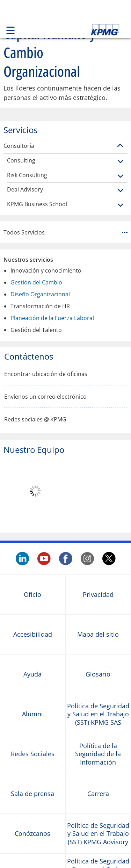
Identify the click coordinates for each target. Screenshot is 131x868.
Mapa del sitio (98, 634)
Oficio (32, 595)
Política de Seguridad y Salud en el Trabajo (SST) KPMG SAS (98, 714)
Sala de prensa (32, 794)
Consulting (21, 161)
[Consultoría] (120, 146)
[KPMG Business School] (121, 205)
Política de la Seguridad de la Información (98, 754)
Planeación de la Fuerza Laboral (52, 318)
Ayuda (32, 674)
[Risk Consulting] (121, 176)
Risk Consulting (27, 175)
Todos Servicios (65, 232)
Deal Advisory (25, 190)
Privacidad (98, 595)
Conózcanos (32, 834)
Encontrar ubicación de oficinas (46, 374)
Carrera (98, 794)
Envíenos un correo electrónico (45, 397)
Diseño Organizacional (40, 294)
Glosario (98, 674)
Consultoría (19, 146)
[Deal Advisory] (121, 191)
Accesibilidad (33, 634)
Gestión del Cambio (36, 282)
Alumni (32, 714)
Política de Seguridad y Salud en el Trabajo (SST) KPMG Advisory (98, 834)
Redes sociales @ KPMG (35, 419)
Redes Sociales (33, 754)
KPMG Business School (37, 204)
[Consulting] (121, 162)
